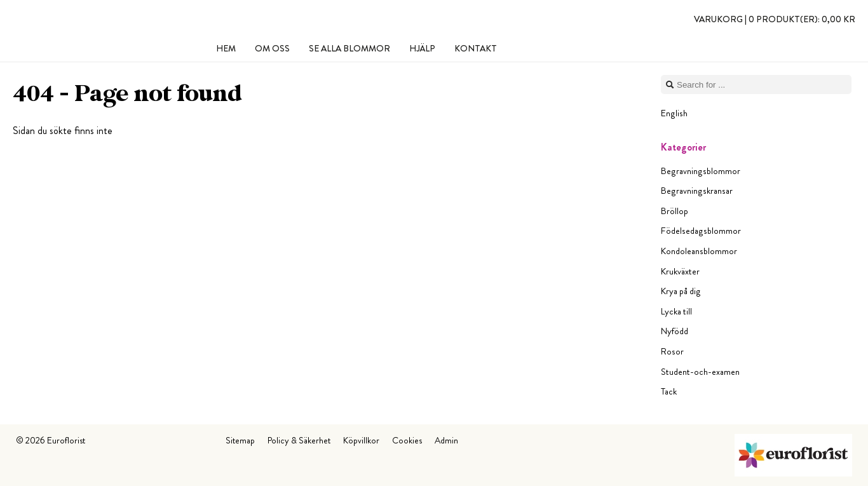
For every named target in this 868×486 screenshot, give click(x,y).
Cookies (407, 440)
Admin (446, 440)
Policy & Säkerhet (299, 440)
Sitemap (240, 440)
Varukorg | (775, 19)
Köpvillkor (361, 440)
